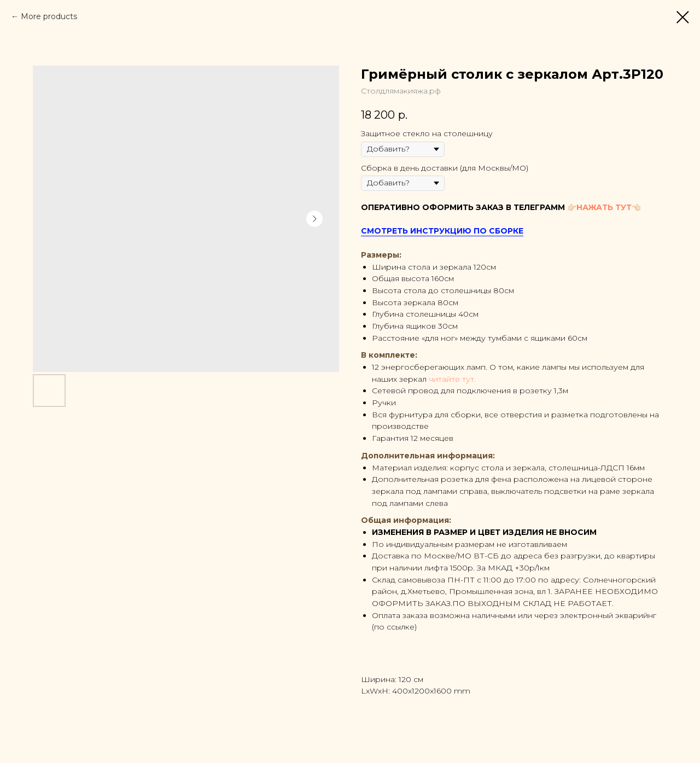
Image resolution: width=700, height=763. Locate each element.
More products (49, 16)
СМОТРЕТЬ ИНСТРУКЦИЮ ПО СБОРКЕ (442, 231)
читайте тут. (452, 379)
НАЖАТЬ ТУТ (604, 207)
